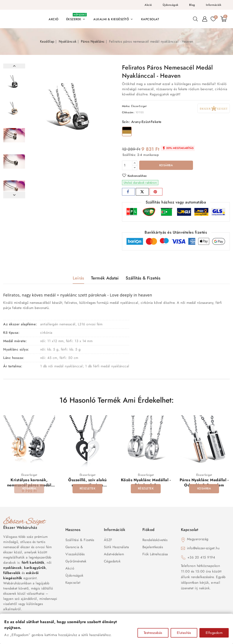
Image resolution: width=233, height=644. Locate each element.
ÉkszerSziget (139, 106)
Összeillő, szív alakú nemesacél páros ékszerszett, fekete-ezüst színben (88, 488)
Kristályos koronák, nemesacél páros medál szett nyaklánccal (29, 486)
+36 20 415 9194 (201, 558)
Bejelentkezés (153, 548)
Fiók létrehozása (155, 555)
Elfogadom (214, 633)
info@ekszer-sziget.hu (203, 549)
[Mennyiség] (127, 165)
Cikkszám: (128, 112)
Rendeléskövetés (155, 541)
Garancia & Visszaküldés (75, 551)
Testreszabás (153, 633)
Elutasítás (184, 633)
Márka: (126, 106)
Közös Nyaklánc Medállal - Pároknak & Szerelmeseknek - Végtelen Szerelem (146, 488)
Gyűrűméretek (76, 562)
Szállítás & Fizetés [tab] (143, 279)
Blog (192, 5)
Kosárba (166, 166)
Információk (214, 5)
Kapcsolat (73, 583)
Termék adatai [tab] (105, 279)
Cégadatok (112, 562)
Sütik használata (116, 548)
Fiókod (149, 531)
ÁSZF (108, 541)
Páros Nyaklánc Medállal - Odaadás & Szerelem (204, 483)
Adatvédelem (114, 555)
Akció (148, 5)
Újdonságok (171, 5)
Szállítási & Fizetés (80, 541)
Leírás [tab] (78, 279)
